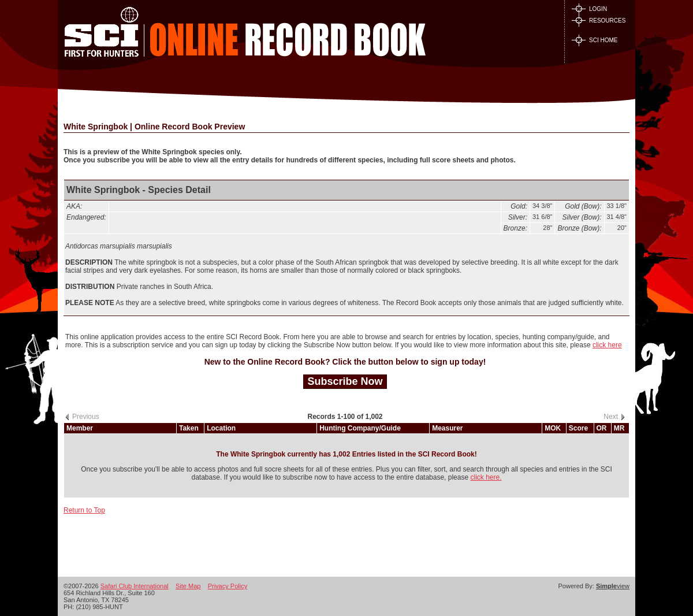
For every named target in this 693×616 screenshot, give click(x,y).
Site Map (188, 586)
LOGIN (589, 9)
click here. (486, 477)
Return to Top (84, 510)
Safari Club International (135, 586)
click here (607, 345)
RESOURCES (599, 21)
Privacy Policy (228, 586)
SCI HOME (595, 40)
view (613, 586)
